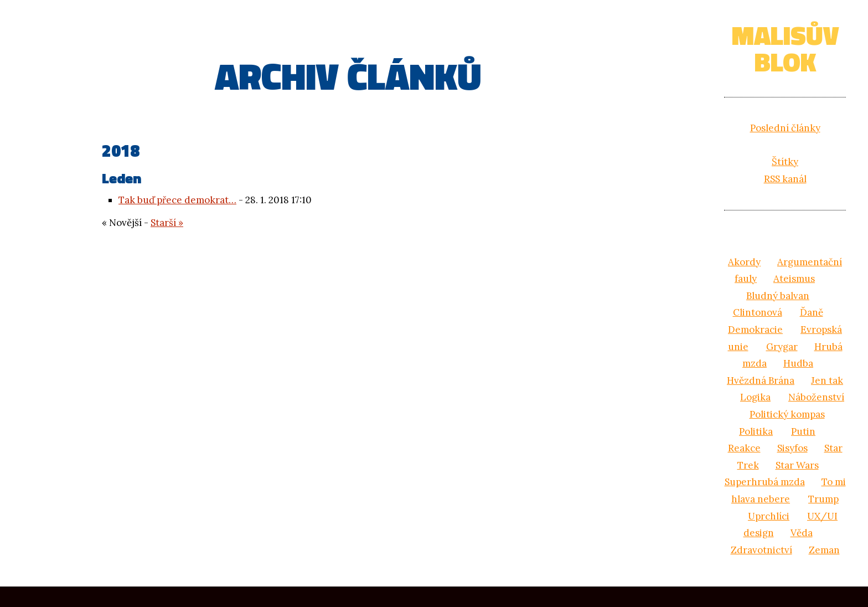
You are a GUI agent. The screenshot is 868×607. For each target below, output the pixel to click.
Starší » (167, 223)
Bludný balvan (778, 296)
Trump (823, 499)
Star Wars (797, 465)
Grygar (782, 347)
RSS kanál (785, 179)
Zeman (824, 550)
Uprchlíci (769, 516)
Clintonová (758, 312)
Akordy (744, 262)
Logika (755, 397)
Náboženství (816, 397)
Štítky (785, 162)
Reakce (744, 448)
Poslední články (785, 128)
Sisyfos (792, 448)
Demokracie (755, 330)
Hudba (798, 363)
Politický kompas (787, 414)
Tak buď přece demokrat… (177, 200)
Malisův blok (785, 48)
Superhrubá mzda (765, 482)
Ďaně (812, 312)
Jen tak (827, 380)
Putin (803, 431)
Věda (802, 533)
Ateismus (794, 279)
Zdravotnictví (761, 550)
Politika (756, 431)
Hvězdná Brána (761, 380)
